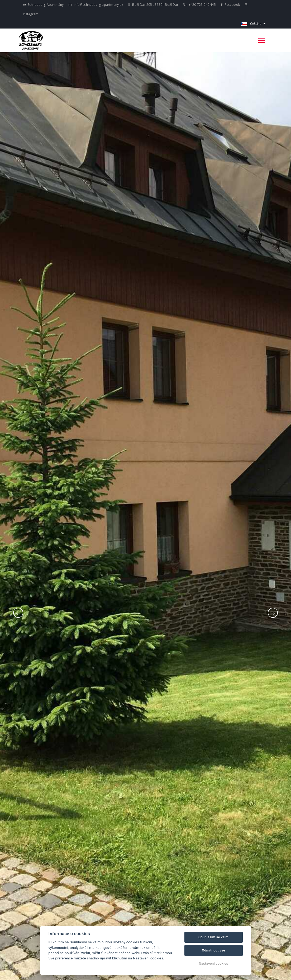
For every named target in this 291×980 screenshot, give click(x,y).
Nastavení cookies (214, 963)
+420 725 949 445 (200, 5)
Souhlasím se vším (213, 937)
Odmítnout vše (213, 950)
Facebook (230, 5)
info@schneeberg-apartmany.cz (96, 5)
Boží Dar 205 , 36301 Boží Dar (153, 5)
